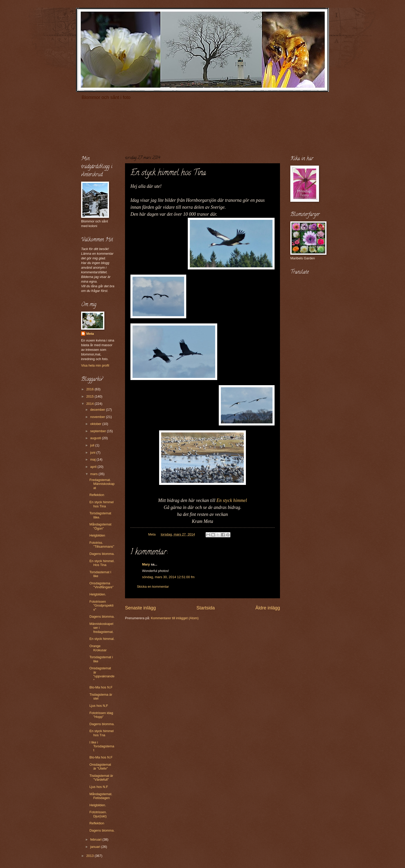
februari (96, 839)
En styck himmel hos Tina (102, 504)
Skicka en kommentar (153, 587)
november (98, 417)
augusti (96, 438)
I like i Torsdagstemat (102, 746)
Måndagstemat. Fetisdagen (101, 796)
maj (93, 459)
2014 (90, 404)
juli (93, 445)
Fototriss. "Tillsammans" (102, 545)
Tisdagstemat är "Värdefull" (101, 778)
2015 (90, 396)
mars (94, 474)
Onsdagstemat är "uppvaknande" (102, 674)
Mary (146, 564)
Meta (90, 334)
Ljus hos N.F (99, 787)
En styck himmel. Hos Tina (102, 563)
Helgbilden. (98, 594)
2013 (90, 856)
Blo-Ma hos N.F (101, 687)
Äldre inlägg (268, 608)
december (98, 410)
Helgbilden (97, 535)
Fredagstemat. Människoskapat (102, 484)
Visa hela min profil (95, 365)
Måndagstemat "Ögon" (100, 526)
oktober (96, 424)
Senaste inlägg (140, 608)
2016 (90, 389)
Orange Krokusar (98, 648)
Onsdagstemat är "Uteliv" (100, 766)
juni (93, 452)
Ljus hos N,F (99, 706)
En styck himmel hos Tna (102, 733)
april (94, 467)
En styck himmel (232, 500)
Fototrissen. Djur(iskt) (98, 814)
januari (96, 847)
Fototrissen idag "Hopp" (101, 715)
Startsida (205, 608)
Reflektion (97, 495)
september (98, 431)
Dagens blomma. (102, 554)
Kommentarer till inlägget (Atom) (175, 618)
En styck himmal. (102, 639)
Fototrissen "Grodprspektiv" (101, 606)
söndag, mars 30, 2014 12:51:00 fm (168, 577)
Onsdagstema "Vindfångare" (101, 585)
